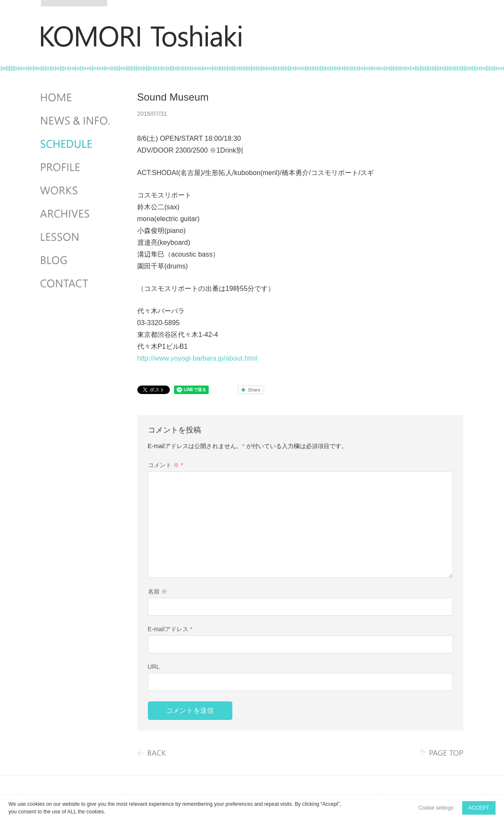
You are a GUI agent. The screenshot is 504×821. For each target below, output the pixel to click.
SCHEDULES (76, 144)
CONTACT (76, 284)
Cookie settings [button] (436, 808)
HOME (76, 98)
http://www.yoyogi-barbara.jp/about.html (198, 358)
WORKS (76, 191)
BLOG (76, 260)
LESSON (76, 237)
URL (154, 667)
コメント (166, 465)
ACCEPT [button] (479, 808)
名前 (158, 591)
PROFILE (76, 167)
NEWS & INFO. (76, 121)
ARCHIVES (76, 214)
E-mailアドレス (170, 629)
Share (254, 390)
